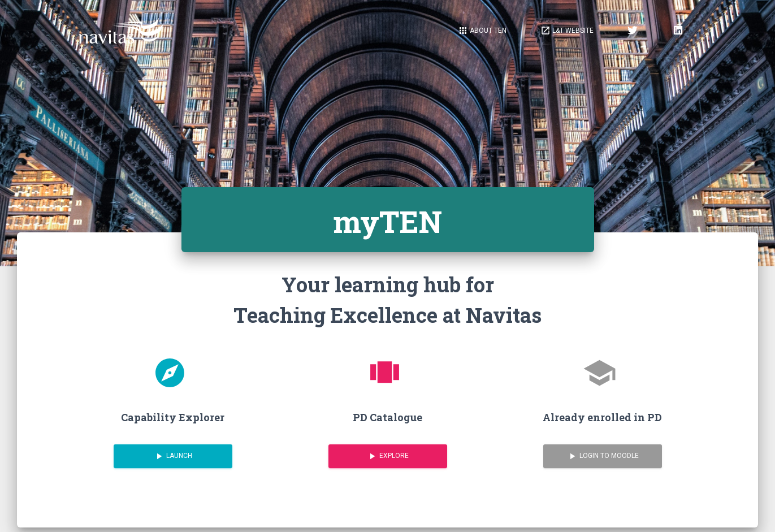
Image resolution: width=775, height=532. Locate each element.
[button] (567, 31)
